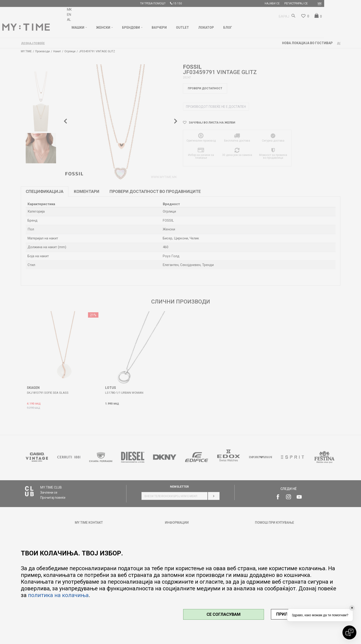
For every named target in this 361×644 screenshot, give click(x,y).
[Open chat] (349, 632)
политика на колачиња (58, 595)
